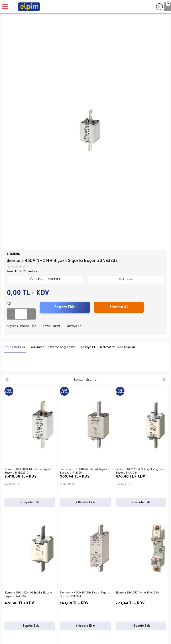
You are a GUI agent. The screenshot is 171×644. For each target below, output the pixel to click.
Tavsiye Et (74, 326)
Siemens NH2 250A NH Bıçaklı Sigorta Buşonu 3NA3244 (84, 471)
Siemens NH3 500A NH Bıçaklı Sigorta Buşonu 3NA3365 (29, 471)
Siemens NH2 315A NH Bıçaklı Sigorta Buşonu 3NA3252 (139, 471)
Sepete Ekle (65, 307)
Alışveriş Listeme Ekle (21, 326)
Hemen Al (119, 307)
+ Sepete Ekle (30, 502)
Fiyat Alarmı (51, 326)
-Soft (62, 638)
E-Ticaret (72, 638)
